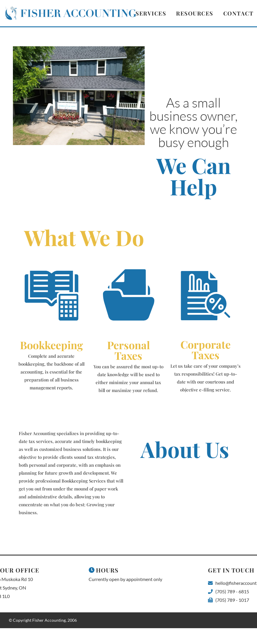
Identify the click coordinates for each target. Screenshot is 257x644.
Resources (195, 13)
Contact (239, 13)
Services (151, 13)
